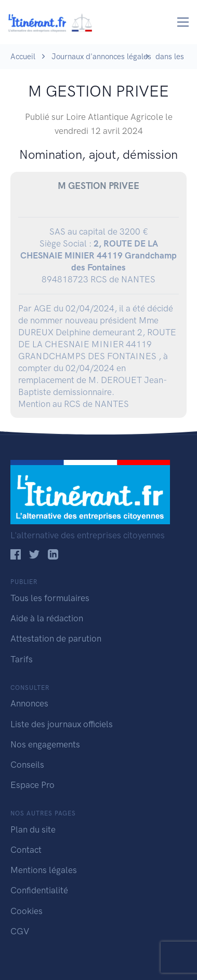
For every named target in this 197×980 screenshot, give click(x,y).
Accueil (23, 57)
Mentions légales (44, 870)
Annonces (29, 703)
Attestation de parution (56, 638)
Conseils (27, 765)
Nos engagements (45, 744)
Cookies (27, 911)
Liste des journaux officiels (62, 724)
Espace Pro (32, 785)
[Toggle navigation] (183, 22)
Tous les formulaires (50, 598)
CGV (20, 931)
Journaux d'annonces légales (101, 57)
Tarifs (22, 659)
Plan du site (33, 829)
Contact (26, 850)
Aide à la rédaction (47, 618)
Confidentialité (39, 890)
